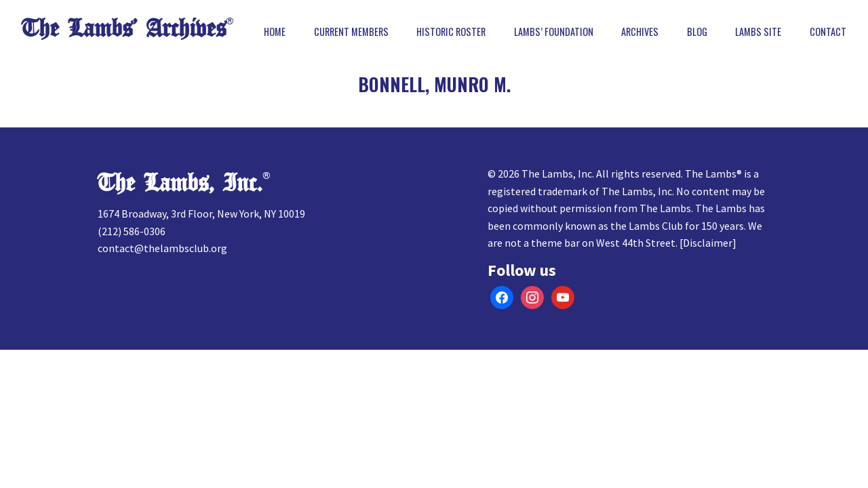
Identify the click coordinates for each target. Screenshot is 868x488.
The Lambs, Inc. (180, 183)
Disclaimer (708, 243)
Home (275, 32)
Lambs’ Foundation (554, 32)
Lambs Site (758, 32)
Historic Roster (451, 32)
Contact (828, 32)
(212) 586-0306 (132, 231)
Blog (697, 32)
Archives (640, 32)
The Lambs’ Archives (124, 29)
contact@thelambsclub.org (162, 248)
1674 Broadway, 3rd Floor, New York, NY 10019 (201, 213)
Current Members (351, 32)
